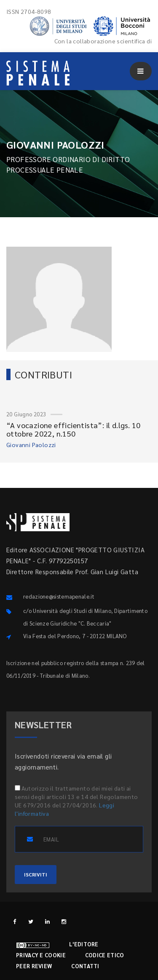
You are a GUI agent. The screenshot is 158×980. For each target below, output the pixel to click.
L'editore (84, 944)
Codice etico (105, 955)
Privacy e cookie (41, 955)
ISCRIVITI (36, 874)
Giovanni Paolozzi (31, 445)
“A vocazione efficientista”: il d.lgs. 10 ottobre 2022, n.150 (73, 429)
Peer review (34, 966)
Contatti (85, 966)
